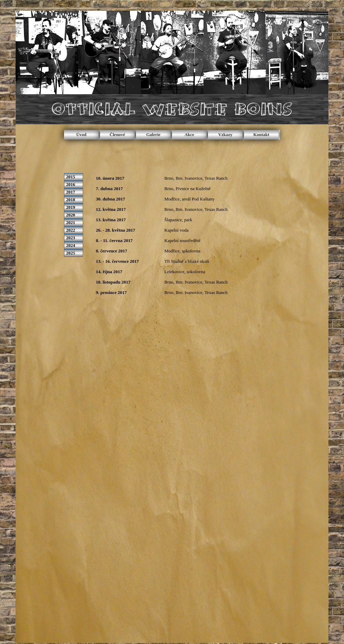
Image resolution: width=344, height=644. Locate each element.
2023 (71, 238)
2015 (71, 177)
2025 (71, 253)
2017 (71, 192)
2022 (71, 230)
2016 (71, 184)
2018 (71, 200)
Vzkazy (225, 135)
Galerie (153, 135)
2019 (71, 207)
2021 (71, 222)
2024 (71, 245)
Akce (189, 135)
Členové (117, 135)
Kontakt (261, 135)
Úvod (81, 135)
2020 (71, 215)
